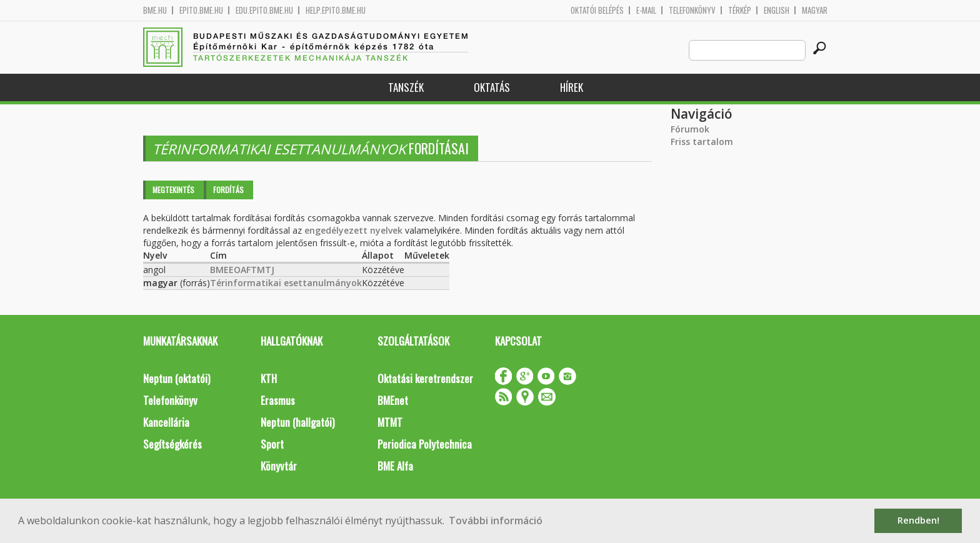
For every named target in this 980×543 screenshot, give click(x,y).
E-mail (646, 10)
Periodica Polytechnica (425, 444)
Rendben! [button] (918, 520)
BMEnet (393, 400)
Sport (272, 444)
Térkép (740, 10)
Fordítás (228, 190)
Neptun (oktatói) (177, 378)
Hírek (572, 87)
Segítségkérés (172, 444)
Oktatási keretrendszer (425, 378)
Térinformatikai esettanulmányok (286, 283)
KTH (269, 378)
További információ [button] (496, 521)
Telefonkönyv (692, 10)
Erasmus (278, 400)
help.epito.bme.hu (336, 10)
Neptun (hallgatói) (297, 422)
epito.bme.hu (201, 10)
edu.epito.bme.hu (264, 10)
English (777, 10)
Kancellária (166, 422)
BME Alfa (395, 466)
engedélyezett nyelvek (353, 230)
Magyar (815, 10)
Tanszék (406, 87)
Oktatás (492, 87)
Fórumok (690, 129)
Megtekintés (173, 190)
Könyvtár (279, 466)
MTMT (390, 422)
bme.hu (155, 10)
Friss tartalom (702, 142)
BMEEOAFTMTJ (242, 270)
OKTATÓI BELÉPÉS (597, 10)
